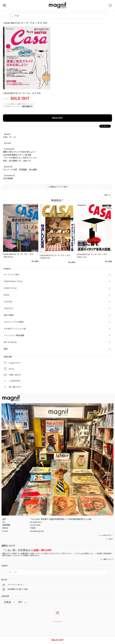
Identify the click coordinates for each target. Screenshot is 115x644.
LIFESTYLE (8, 308)
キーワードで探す (12, 275)
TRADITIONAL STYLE (13, 281)
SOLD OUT (57, 118)
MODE (7, 295)
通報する (108, 195)
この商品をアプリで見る (57, 187)
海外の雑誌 (9, 315)
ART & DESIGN (10, 342)
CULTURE (8, 302)
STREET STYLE (10, 288)
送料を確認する (27, 106)
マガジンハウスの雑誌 (14, 322)
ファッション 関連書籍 (14, 335)
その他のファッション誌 (15, 329)
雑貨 (6, 349)
